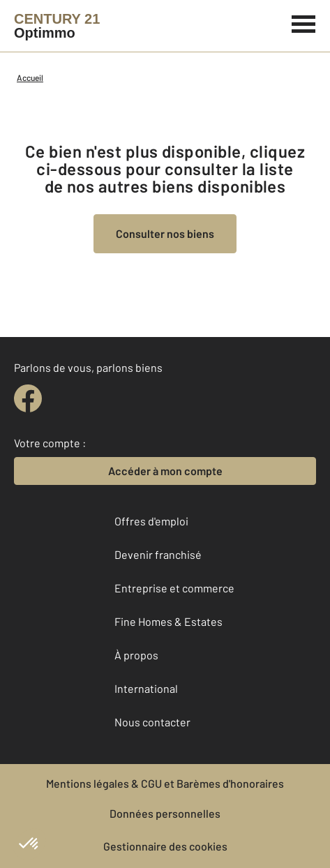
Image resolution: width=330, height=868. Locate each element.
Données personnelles (165, 813)
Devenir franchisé (158, 554)
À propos (136, 655)
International (146, 688)
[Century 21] (57, 26)
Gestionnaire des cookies (165, 846)
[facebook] (28, 398)
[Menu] (304, 22)
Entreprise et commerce (174, 588)
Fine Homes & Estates (168, 621)
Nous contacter (152, 722)
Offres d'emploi (151, 521)
